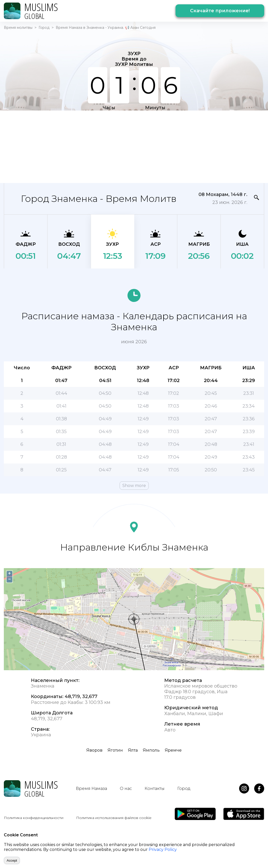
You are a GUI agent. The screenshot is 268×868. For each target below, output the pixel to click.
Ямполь (151, 750)
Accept (12, 860)
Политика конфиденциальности (34, 818)
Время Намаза (91, 788)
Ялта (133, 750)
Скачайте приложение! (220, 11)
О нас (126, 788)
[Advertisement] (122, 146)
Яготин (115, 750)
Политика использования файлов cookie (114, 818)
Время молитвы (18, 28)
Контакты (155, 788)
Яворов (94, 750)
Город (44, 28)
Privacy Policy (163, 849)
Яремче (173, 750)
